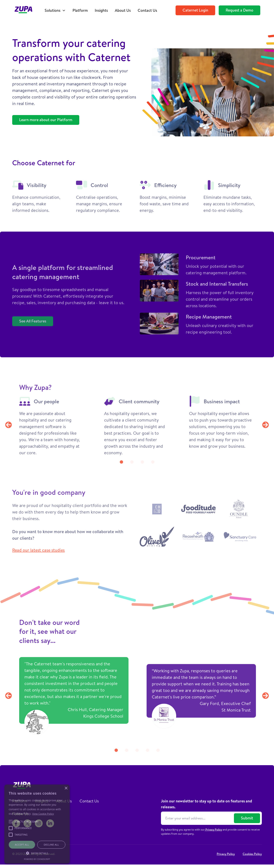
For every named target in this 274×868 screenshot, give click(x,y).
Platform (80, 10)
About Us (123, 10)
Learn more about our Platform (46, 120)
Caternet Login (195, 10)
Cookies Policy (252, 854)
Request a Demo (239, 10)
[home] (26, 10)
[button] (55, 10)
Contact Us (147, 10)
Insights (101, 10)
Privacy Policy (213, 829)
